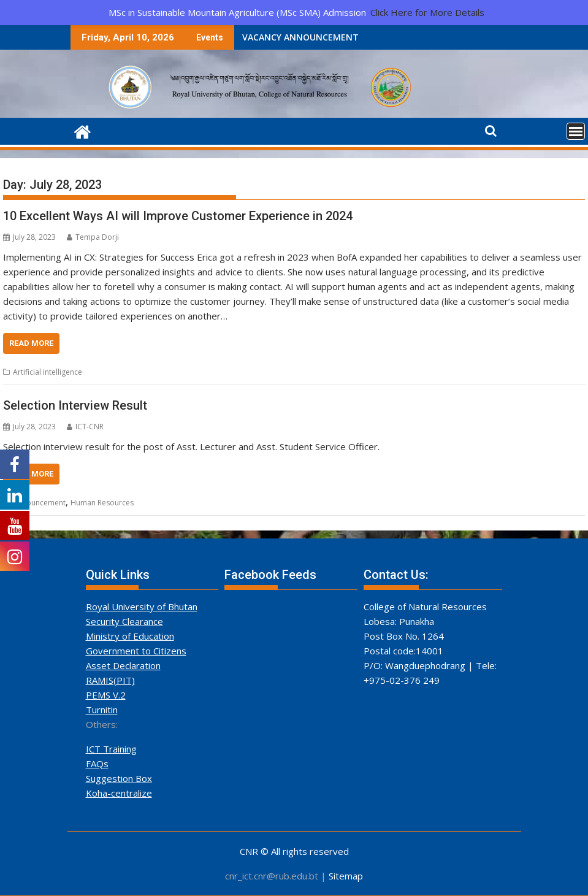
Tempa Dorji (93, 237)
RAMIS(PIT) (110, 680)
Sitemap (346, 876)
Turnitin (102, 710)
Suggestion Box (119, 778)
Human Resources (102, 503)
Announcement (39, 503)
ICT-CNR (85, 427)
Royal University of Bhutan (142, 607)
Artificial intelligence (48, 372)
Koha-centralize (119, 793)
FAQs (97, 764)
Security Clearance (124, 621)
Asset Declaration (123, 665)
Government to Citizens (136, 651)
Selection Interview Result (75, 405)
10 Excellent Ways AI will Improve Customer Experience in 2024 (178, 216)
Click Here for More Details (427, 12)
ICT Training (111, 749)
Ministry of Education (130, 636)
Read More (31, 343)
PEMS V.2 (106, 695)
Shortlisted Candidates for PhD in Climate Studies (393, 37)
